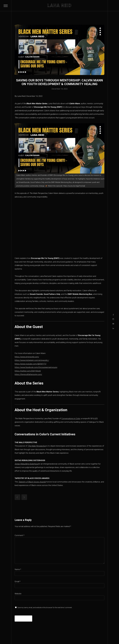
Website (18, 594)
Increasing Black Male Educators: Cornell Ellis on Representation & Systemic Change (24, 497)
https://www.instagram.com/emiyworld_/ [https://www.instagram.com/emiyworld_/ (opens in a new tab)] (32, 360)
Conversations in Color (71, 418)
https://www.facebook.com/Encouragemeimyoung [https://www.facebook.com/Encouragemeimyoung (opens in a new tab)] (36, 367)
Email (18, 581)
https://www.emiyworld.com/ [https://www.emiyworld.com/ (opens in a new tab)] (27, 357)
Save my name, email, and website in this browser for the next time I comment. (45, 608)
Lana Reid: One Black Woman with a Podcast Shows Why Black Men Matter (17, 497)
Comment (19, 535)
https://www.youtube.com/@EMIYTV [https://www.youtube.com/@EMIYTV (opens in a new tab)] (30, 364)
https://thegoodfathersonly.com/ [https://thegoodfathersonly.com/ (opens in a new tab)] (28, 374)
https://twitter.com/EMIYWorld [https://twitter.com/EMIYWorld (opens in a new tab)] (28, 371)
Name (18, 569)
